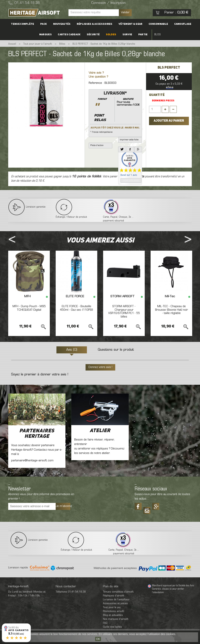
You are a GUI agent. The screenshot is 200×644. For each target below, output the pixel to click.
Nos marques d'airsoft (116, 619)
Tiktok (147, 509)
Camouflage (181, 24)
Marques (47, 35)
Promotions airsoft (113, 611)
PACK (45, 24)
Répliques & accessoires (95, 24)
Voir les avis (131, 180)
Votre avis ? (96, 73)
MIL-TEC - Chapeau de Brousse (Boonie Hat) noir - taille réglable (171, 310)
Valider (125, 12)
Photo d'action (97, 145)
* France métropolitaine (115, 112)
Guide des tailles (112, 627)
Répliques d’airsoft (114, 596)
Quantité (157, 95)
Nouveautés (62, 24)
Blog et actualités (113, 615)
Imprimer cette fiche (129, 140)
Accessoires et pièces (115, 604)
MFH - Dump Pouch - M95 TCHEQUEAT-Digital (29, 308)
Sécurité (94, 35)
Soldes (111, 35)
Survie (127, 35)
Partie (142, 35)
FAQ (105, 623)
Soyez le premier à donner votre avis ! (40, 375)
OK (98, 639)
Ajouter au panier (169, 121)
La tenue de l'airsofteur (116, 600)
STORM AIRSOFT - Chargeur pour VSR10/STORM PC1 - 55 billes (124, 312)
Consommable (157, 24)
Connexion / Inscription (108, 3)
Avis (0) (72, 350)
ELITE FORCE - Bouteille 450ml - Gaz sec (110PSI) (76, 308)
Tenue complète (24, 24)
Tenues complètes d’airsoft (118, 592)
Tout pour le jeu (112, 607)
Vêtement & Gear (130, 24)
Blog (156, 35)
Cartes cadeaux (71, 35)
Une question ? (98, 77)
